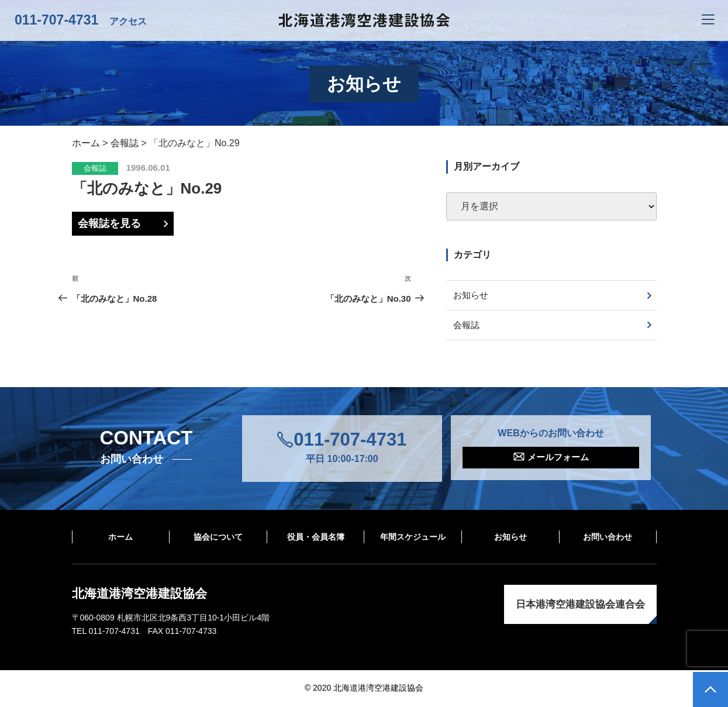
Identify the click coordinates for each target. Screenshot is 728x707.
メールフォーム (558, 459)
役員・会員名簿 (316, 538)
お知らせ (472, 296)
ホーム (120, 538)
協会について (218, 538)
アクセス (128, 21)
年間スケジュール (413, 538)
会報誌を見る (109, 223)
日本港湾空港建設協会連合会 (580, 606)
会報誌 (95, 168)
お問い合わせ (608, 538)
